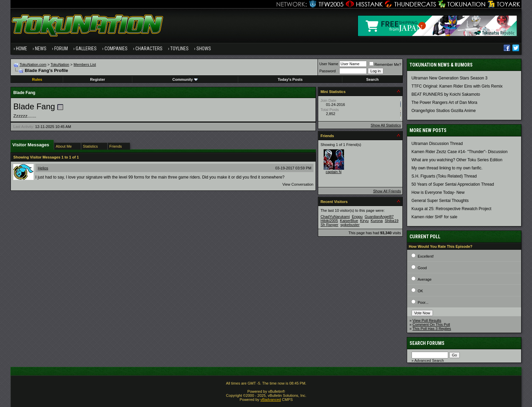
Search (372, 79)
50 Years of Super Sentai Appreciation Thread (453, 184)
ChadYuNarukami (335, 217)
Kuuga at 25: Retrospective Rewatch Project (451, 209)
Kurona (376, 221)
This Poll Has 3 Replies (432, 329)
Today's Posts (290, 79)
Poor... (423, 302)
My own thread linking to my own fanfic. (447, 168)
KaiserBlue (349, 221)
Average (425, 279)
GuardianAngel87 (379, 217)
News (41, 49)
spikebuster (350, 225)
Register (98, 79)
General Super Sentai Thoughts (440, 201)
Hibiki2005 (329, 221)
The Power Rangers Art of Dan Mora (444, 103)
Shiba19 (392, 221)
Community (185, 79)
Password (327, 71)
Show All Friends (387, 191)
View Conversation (298, 184)
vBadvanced (271, 400)
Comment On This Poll (431, 325)
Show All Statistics (386, 125)
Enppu (357, 217)
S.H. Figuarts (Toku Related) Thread (444, 176)
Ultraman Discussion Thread (437, 144)
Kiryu (364, 221)
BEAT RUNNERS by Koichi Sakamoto (446, 94)
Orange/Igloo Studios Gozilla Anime (444, 111)
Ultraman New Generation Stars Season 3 (450, 78)
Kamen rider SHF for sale (434, 217)
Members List (85, 64)
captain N (334, 172)
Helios (43, 168)
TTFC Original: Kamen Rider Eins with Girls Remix (457, 86)
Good (422, 268)
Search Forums (427, 343)
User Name (329, 64)
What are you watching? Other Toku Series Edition (457, 160)
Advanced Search (429, 360)
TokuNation (60, 64)
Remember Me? (385, 64)
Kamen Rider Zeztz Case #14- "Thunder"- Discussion (460, 152)
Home (22, 49)
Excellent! (426, 256)
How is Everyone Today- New (438, 192)
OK (420, 291)
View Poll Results (427, 320)
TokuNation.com (33, 64)
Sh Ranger (330, 225)
